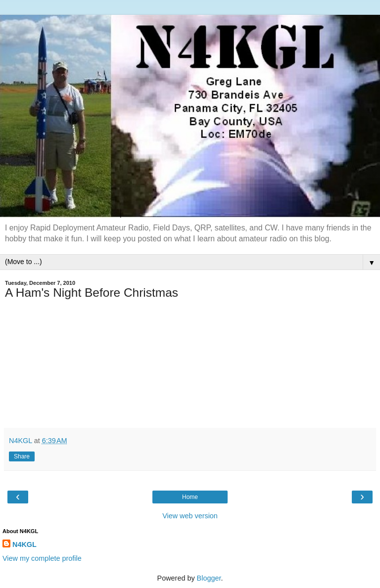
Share (22, 456)
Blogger (209, 578)
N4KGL (24, 544)
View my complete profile (42, 558)
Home (190, 497)
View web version (190, 516)
